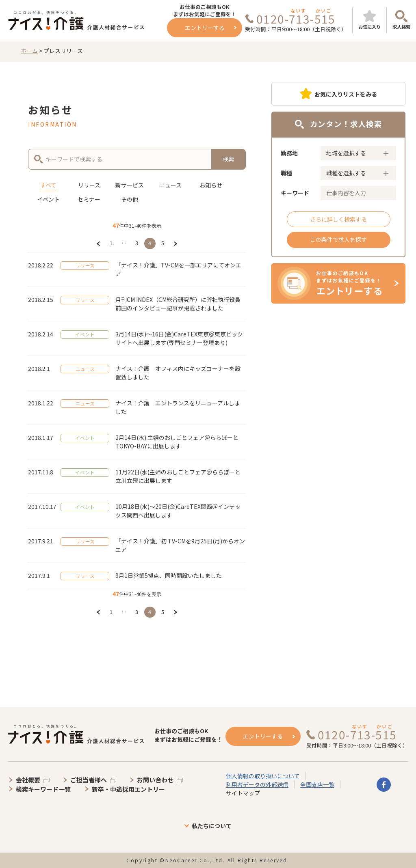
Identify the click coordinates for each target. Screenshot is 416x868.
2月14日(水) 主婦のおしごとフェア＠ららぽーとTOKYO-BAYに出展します (177, 442)
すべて (48, 185)
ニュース (170, 185)
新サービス (130, 185)
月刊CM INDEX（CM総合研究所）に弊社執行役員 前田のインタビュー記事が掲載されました (178, 304)
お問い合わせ (155, 780)
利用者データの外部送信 (257, 784)
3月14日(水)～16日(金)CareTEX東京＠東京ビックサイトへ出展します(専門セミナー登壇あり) (179, 338)
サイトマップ (243, 793)
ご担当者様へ (89, 780)
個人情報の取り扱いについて (263, 776)
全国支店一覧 (317, 784)
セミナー (89, 199)
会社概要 (28, 780)
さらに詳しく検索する (338, 219)
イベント (48, 199)
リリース (89, 185)
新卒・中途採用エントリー (128, 789)
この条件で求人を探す (338, 239)
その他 (130, 199)
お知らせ (211, 185)
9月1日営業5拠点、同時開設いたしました (169, 575)
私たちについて (212, 826)
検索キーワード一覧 (43, 789)
